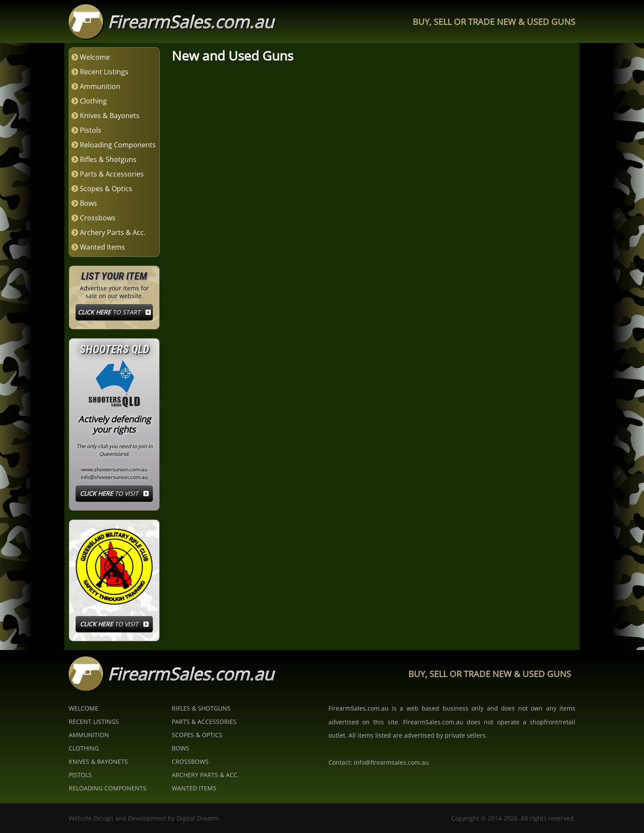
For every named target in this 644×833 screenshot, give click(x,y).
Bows (88, 203)
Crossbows (98, 218)
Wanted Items (102, 247)
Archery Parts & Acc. (113, 232)
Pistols (91, 130)
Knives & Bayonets (110, 116)
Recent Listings (104, 72)
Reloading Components (118, 145)
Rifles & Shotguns (108, 159)
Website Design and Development (117, 818)
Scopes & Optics (106, 189)
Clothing (93, 101)
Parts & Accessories (112, 174)
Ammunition (100, 86)
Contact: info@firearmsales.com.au (379, 762)
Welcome (95, 57)
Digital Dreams (198, 818)
